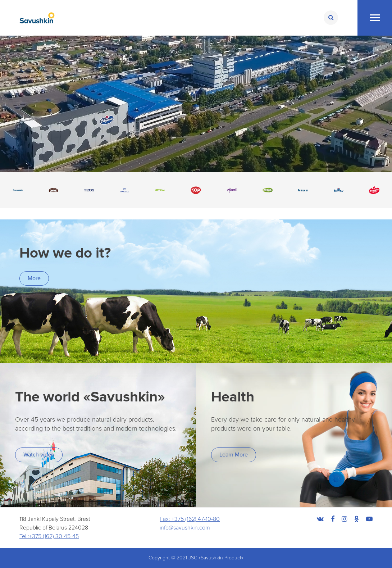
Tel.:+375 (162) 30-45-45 (49, 536)
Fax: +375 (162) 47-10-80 (190, 519)
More (34, 278)
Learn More (234, 455)
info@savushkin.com (185, 528)
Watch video (39, 455)
